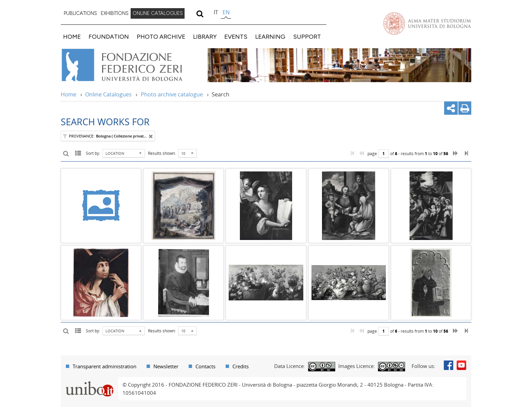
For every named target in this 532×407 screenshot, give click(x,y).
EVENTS (236, 36)
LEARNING (270, 36)
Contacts (205, 366)
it (216, 12)
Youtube (461, 365)
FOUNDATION (109, 36)
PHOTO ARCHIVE (161, 36)
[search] (200, 14)
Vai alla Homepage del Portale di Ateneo (427, 23)
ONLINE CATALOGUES (158, 13)
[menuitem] (80, 14)
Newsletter (166, 366)
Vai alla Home (131, 65)
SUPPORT (307, 36)
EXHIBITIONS (115, 13)
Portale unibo (89, 381)
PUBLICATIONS (80, 13)
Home (69, 94)
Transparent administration (104, 366)
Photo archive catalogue (172, 94)
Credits (241, 366)
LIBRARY (205, 36)
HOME (72, 36)
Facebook (449, 365)
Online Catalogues (108, 94)
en (226, 12)
